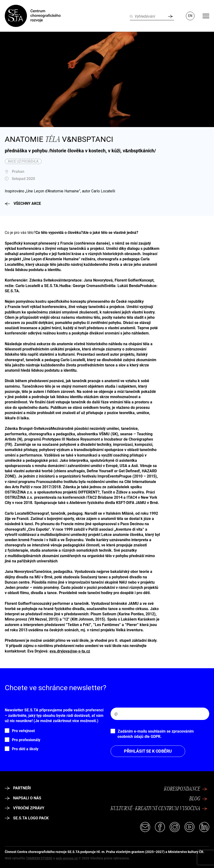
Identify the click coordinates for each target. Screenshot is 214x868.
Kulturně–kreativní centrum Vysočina (159, 809)
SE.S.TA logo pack (27, 818)
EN (190, 16)
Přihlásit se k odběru (148, 751)
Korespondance (186, 789)
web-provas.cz (67, 858)
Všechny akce (23, 203)
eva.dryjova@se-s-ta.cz (70, 651)
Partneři (18, 788)
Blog (198, 799)
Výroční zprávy (25, 808)
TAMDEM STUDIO (39, 858)
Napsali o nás (23, 798)
